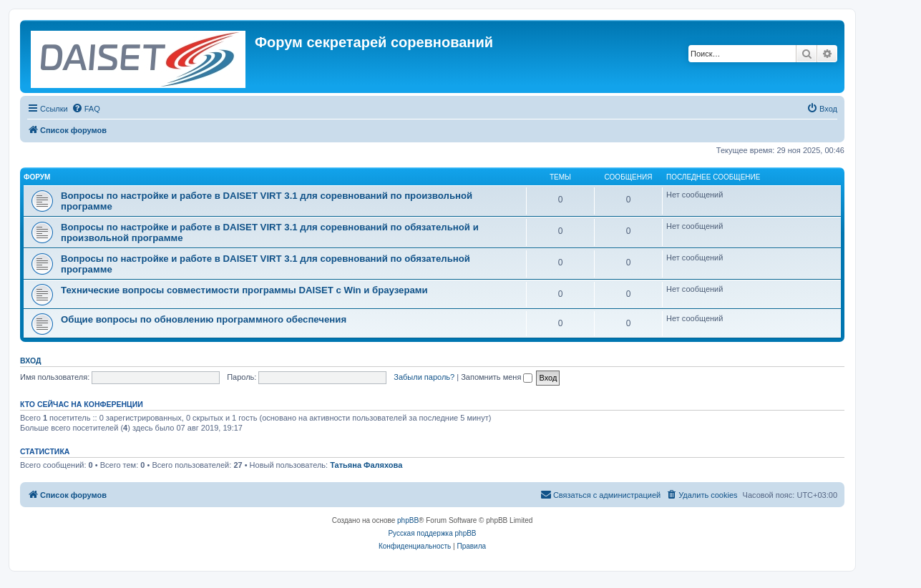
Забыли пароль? (424, 377)
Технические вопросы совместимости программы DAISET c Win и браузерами (244, 290)
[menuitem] (86, 109)
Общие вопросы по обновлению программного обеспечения (204, 319)
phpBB (408, 520)
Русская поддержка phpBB (432, 533)
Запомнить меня (497, 377)
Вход (30, 361)
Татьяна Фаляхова (366, 465)
